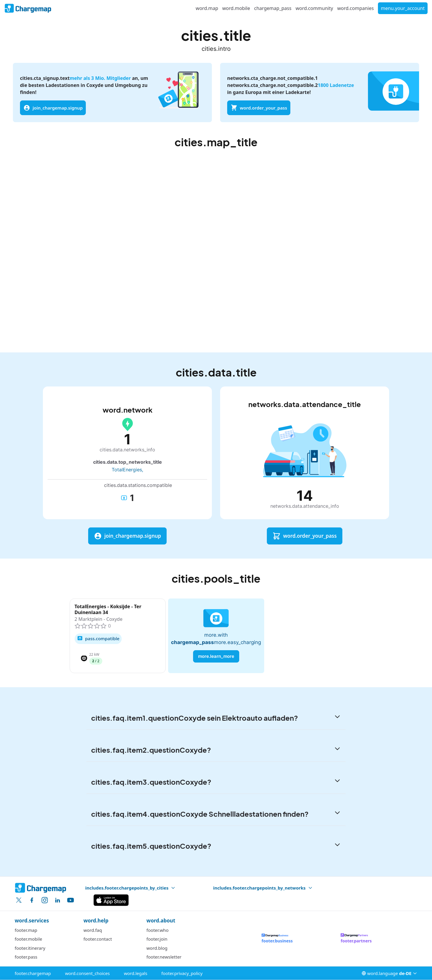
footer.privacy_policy (182, 973)
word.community (314, 8)
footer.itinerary (30, 948)
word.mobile (236, 8)
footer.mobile (29, 939)
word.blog (157, 948)
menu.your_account (403, 8)
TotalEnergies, (127, 470)
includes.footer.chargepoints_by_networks (263, 888)
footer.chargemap (33, 973)
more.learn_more (216, 656)
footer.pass (26, 957)
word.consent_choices (87, 973)
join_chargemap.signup (53, 108)
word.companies (355, 8)
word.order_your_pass (259, 108)
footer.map (26, 930)
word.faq (93, 930)
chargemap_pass (273, 8)
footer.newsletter (164, 957)
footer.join (157, 939)
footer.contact (98, 939)
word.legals (135, 973)
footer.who (157, 930)
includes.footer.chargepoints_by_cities (130, 888)
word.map (207, 8)
